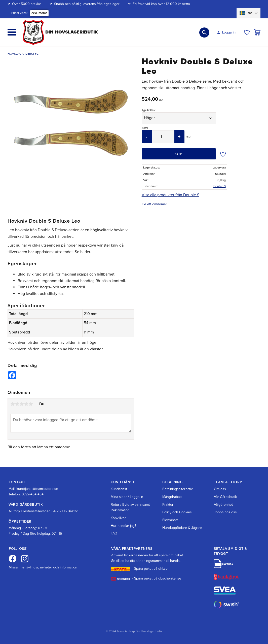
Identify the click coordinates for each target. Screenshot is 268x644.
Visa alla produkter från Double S (170, 195)
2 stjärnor (17, 404)
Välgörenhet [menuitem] (223, 505)
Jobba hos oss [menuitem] (225, 512)
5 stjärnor (31, 404)
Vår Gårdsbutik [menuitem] (225, 497)
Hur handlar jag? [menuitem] (123, 526)
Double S (220, 186)
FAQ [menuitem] (114, 533)
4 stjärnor (26, 404)
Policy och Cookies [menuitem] (177, 512)
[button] (12, 32)
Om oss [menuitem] (220, 489)
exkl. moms (39, 13)
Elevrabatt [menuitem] (170, 520)
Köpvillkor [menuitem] (118, 518)
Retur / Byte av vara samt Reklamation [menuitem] (130, 507)
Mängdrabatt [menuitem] (172, 497)
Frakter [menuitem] (168, 505)
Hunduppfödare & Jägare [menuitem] (182, 528)
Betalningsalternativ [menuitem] (178, 489)
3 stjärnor (22, 404)
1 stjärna (13, 404)
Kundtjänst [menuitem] (119, 489)
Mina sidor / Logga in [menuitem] (127, 497)
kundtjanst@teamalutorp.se (37, 489)
